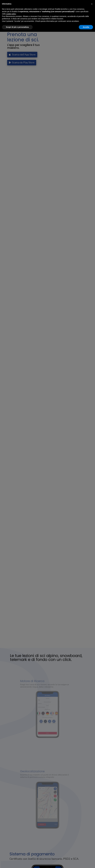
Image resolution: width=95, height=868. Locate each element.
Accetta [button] (86, 27)
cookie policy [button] (11, 14)
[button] (92, 4)
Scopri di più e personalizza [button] (17, 27)
